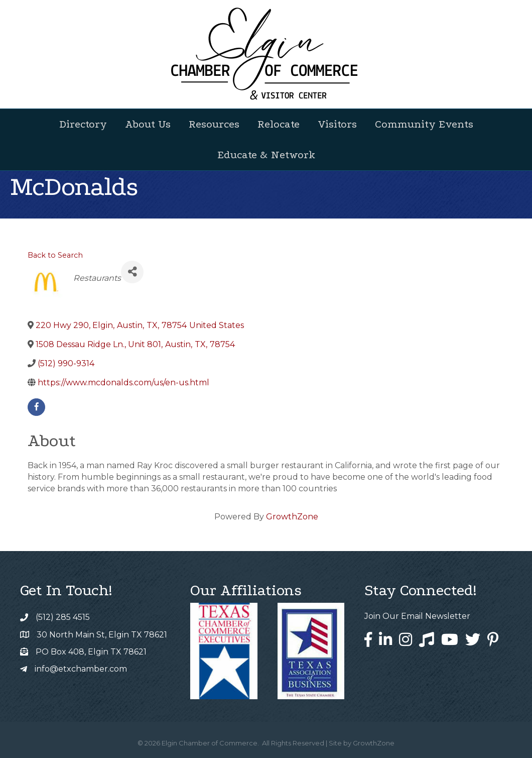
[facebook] (36, 407)
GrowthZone (292, 517)
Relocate (279, 124)
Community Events (424, 124)
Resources (214, 124)
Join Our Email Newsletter (417, 616)
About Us (148, 124)
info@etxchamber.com (81, 669)
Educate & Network (266, 155)
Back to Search (55, 255)
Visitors (337, 124)
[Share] (132, 272)
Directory (83, 124)
